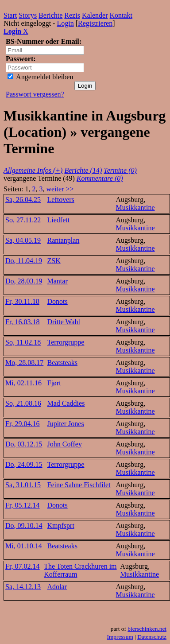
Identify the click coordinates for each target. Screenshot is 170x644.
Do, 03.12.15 (24, 444)
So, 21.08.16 (23, 403)
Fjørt (54, 383)
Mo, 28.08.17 (24, 363)
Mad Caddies (66, 403)
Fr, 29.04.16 (23, 424)
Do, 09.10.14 (24, 526)
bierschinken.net (147, 629)
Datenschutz (152, 637)
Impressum (120, 637)
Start (10, 15)
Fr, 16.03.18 (23, 322)
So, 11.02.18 (23, 342)
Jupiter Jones (66, 424)
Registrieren (95, 23)
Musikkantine (135, 208)
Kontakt (121, 15)
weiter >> (60, 189)
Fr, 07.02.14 (23, 566)
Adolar (57, 587)
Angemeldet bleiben (40, 77)
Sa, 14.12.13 (23, 587)
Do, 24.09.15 (24, 464)
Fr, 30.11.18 (22, 301)
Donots (58, 301)
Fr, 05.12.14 (23, 505)
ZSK (54, 261)
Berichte (50, 15)
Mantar (58, 281)
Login (65, 23)
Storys (28, 15)
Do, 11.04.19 (24, 261)
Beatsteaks (62, 363)
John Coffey (65, 444)
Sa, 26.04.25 (23, 200)
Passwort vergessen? (35, 94)
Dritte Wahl (64, 322)
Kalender (95, 15)
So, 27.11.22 (23, 220)
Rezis (72, 15)
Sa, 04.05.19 (23, 240)
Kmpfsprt (61, 526)
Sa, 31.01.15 (23, 485)
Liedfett (59, 220)
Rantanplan (64, 240)
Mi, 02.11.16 (23, 383)
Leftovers (61, 200)
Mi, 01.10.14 (24, 546)
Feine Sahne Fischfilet (79, 485)
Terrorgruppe (66, 342)
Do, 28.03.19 (24, 281)
